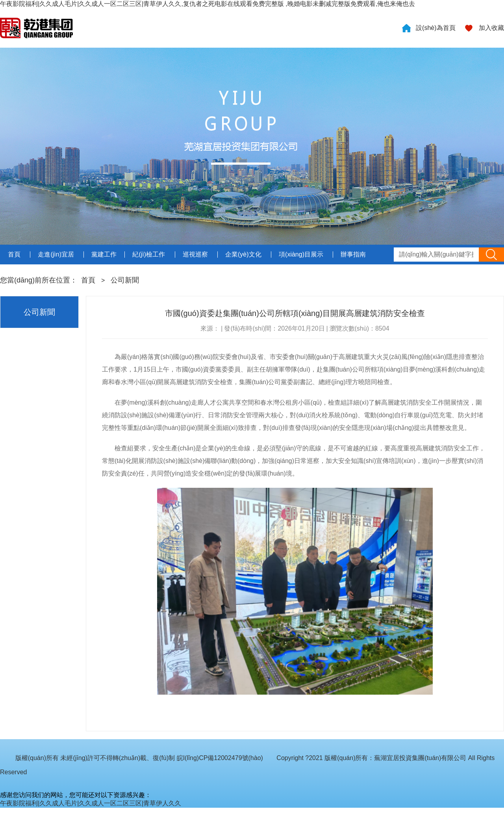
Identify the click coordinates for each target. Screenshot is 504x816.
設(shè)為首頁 (435, 28)
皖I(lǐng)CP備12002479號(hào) (220, 758)
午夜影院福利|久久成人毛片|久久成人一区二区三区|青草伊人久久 (91, 803)
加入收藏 (491, 28)
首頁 (88, 280)
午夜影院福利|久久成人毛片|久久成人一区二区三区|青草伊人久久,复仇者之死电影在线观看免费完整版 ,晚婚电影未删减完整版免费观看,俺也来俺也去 (208, 4)
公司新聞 (125, 280)
